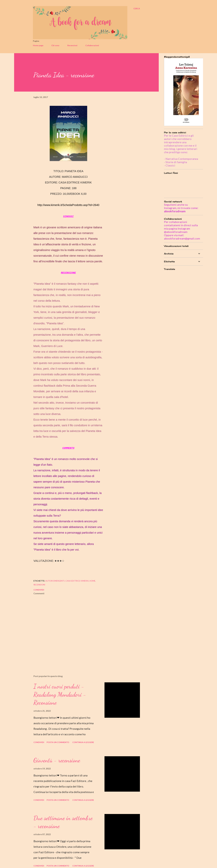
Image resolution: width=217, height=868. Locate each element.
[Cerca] (137, 9)
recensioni (39, 585)
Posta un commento (58, 742)
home (92, 581)
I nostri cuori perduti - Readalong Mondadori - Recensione (60, 694)
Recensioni (72, 45)
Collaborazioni (92, 45)
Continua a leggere (83, 742)
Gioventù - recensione (57, 760)
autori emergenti (55, 581)
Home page (38, 45)
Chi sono (55, 45)
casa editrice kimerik (77, 581)
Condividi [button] (39, 590)
